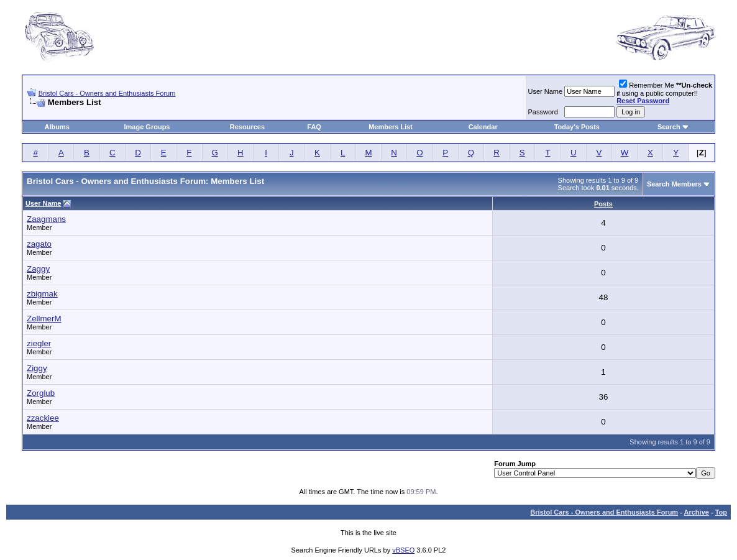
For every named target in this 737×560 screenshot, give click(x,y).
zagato (39, 244)
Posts (603, 204)
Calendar (483, 127)
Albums (57, 127)
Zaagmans (46, 219)
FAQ (314, 127)
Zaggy (38, 269)
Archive (697, 512)
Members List (391, 127)
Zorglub (41, 393)
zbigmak (42, 294)
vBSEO (403, 550)
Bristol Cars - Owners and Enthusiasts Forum (107, 93)
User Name (546, 91)
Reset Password (643, 101)
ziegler (39, 343)
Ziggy (37, 368)
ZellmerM (44, 319)
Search (669, 127)
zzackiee (43, 418)
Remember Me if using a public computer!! (664, 93)
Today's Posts (577, 127)
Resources (247, 127)
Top (721, 512)
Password (543, 112)
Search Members (674, 184)
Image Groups (147, 127)
